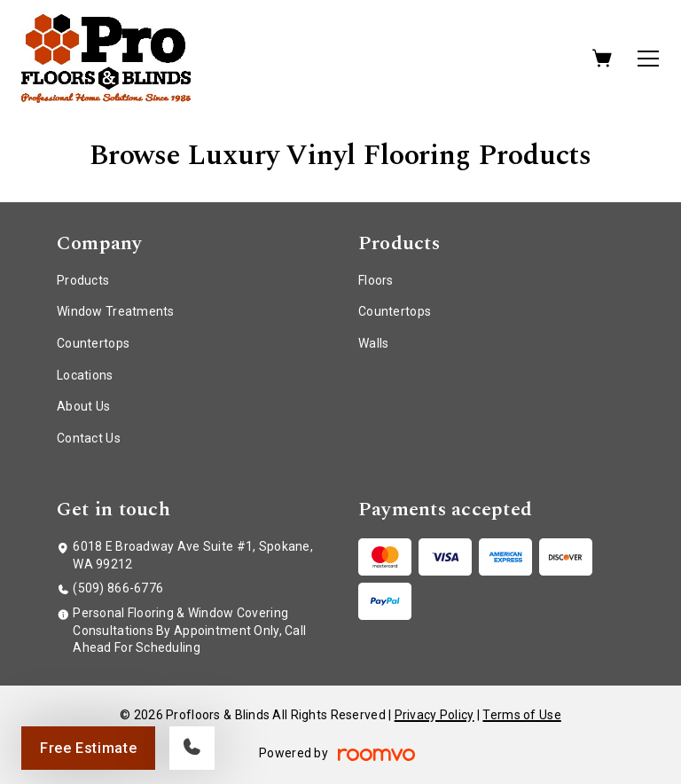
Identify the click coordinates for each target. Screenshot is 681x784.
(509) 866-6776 (118, 588)
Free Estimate (88, 748)
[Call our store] (192, 748)
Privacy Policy (434, 715)
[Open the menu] (648, 59)
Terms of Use (521, 715)
